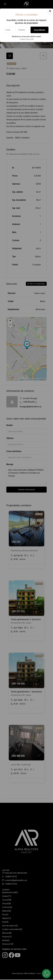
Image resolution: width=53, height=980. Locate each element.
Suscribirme (40, 30)
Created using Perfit (27, 39)
